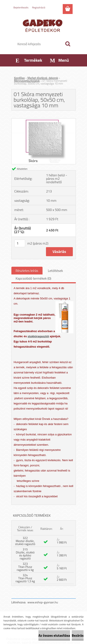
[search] (68, 44)
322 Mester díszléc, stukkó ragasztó (25, 541)
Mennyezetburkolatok (27, 81)
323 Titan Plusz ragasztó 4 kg (25, 567)
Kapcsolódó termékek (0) (34, 278)
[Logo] (43, 25)
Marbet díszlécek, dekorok (43, 78)
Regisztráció (39, 7)
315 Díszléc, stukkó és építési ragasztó (25, 554)
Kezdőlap (20, 78)
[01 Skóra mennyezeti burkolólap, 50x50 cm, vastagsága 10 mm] (44, 120)
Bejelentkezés (21, 7)
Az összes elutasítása (54, 635)
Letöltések (55, 271)
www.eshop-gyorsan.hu (43, 602)
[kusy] (20, 243)
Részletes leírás (27, 271)
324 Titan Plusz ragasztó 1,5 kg (25, 578)
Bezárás (78, 635)
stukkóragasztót (38, 336)
